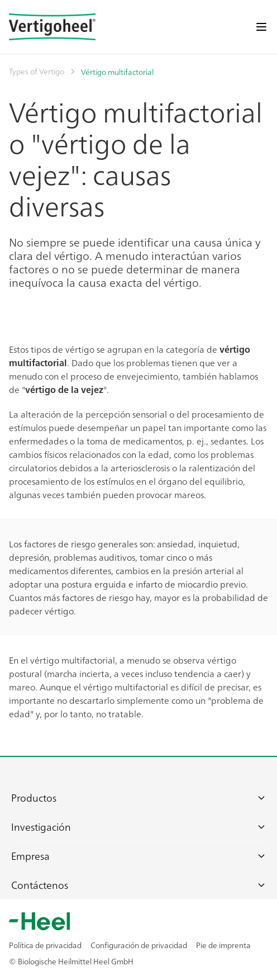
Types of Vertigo (37, 71)
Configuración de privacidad (139, 945)
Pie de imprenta (223, 945)
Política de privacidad (45, 945)
